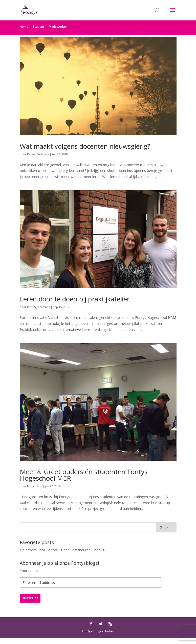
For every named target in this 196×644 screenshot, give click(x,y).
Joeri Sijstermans (38, 307)
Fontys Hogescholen (98, 631)
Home (24, 27)
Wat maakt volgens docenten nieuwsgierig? (85, 146)
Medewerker (58, 27)
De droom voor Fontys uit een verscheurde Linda (60, 550)
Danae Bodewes (38, 154)
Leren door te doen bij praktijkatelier (75, 299)
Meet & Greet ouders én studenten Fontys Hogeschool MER (84, 475)
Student (39, 27)
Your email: (29, 571)
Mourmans (34, 486)
